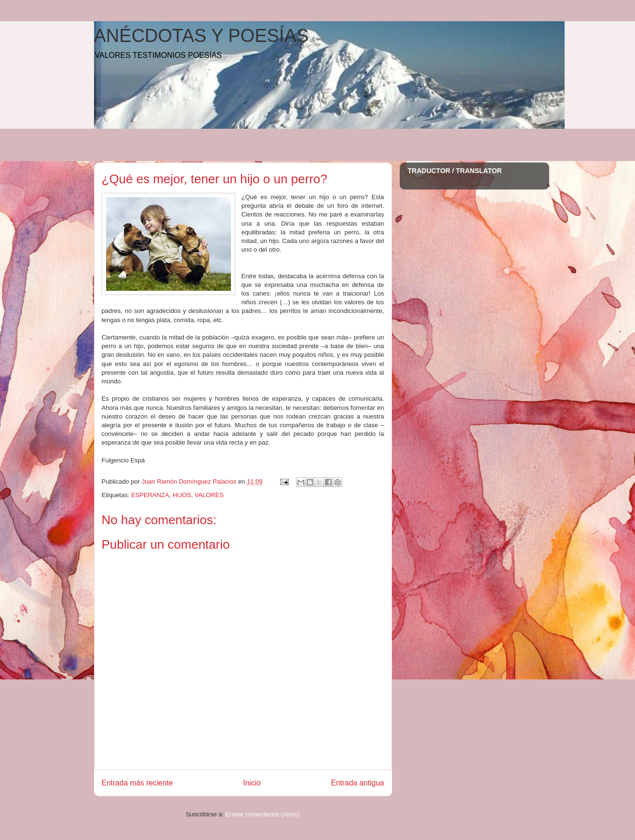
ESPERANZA (150, 495)
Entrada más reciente (137, 783)
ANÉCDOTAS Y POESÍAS (202, 36)
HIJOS (182, 495)
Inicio (252, 783)
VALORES (209, 495)
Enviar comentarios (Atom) (263, 814)
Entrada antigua (357, 783)
